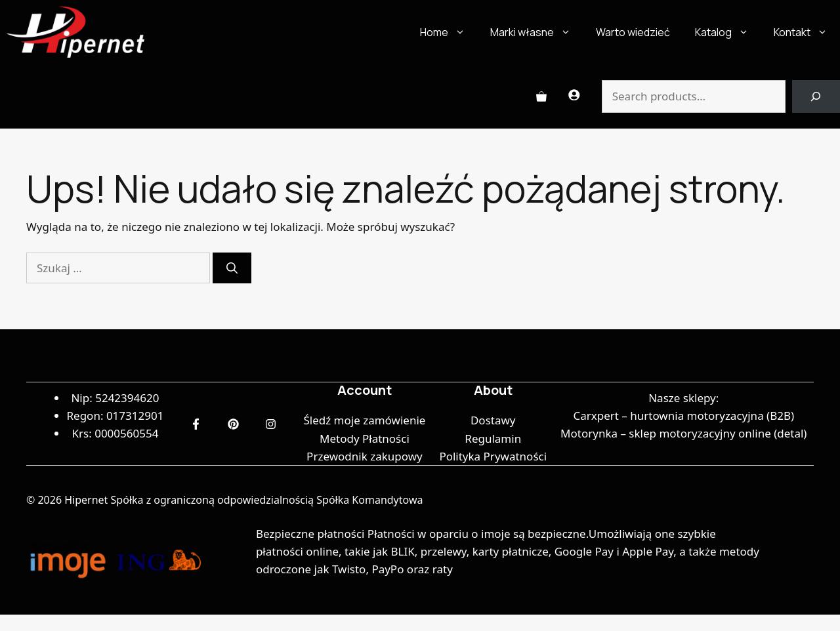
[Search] (816, 97)
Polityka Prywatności (493, 456)
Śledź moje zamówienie (364, 420)
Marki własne (537, 32)
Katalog (728, 32)
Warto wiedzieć (633, 32)
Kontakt (807, 32)
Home (449, 32)
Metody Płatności (365, 438)
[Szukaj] (232, 268)
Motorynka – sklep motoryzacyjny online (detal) (683, 433)
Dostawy (493, 420)
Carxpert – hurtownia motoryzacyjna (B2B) (683, 416)
